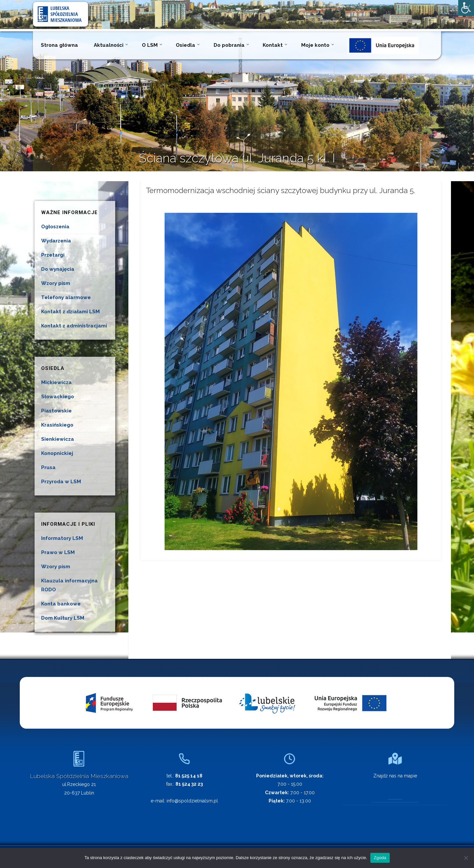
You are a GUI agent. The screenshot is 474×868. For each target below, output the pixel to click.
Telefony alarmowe (66, 297)
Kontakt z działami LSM (70, 312)
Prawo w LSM (58, 552)
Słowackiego (58, 397)
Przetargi (53, 255)
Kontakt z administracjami (74, 326)
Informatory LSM (62, 538)
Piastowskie (56, 411)
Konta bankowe (61, 604)
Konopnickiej (57, 453)
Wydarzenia (56, 241)
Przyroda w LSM (61, 482)
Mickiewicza (56, 382)
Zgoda (380, 858)
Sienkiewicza (58, 439)
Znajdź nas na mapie (395, 776)
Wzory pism (56, 283)
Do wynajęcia (58, 269)
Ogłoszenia (55, 227)
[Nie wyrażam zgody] (466, 858)
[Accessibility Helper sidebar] (466, 8)
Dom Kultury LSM (63, 618)
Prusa (48, 467)
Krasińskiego (57, 425)
